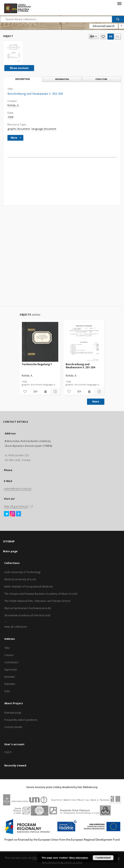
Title (7, 648)
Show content (19, 68)
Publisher (10, 684)
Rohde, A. (13, 105)
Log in (8, 752)
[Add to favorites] (25, 392)
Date (7, 691)
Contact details (13, 727)
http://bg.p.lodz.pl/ (16, 506)
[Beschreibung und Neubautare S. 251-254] (84, 342)
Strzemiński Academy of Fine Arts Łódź (27, 615)
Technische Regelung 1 (37, 364)
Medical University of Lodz (20, 579)
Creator (9, 655)
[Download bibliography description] (35, 392)
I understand (103, 858)
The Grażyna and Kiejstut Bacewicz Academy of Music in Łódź (41, 594)
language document (44, 129)
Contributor (11, 662)
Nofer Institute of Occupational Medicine (29, 587)
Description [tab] (23, 79)
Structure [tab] (101, 79)
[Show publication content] (45, 392)
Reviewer (10, 677)
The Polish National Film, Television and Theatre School (37, 601)
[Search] (118, 19)
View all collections (16, 627)
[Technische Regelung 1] (40, 342)
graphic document (19, 129)
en (111, 37)
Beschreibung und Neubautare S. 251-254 (80, 366)
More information (79, 858)
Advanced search (104, 26)
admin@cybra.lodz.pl (18, 489)
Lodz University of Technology (22, 572)
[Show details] (55, 392)
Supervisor (11, 670)
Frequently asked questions (21, 720)
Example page (13, 713)
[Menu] (119, 3)
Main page (10, 551)
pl (118, 37)
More (96, 402)
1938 (10, 117)
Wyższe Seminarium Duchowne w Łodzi (28, 608)
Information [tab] (62, 79)
